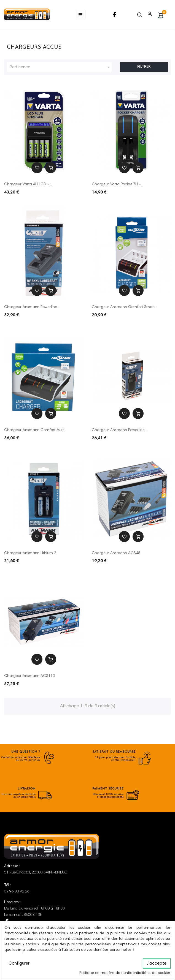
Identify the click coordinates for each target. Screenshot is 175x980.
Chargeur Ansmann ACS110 (29, 676)
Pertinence (61, 67)
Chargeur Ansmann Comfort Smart (123, 307)
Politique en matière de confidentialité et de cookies (125, 973)
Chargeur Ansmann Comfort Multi (34, 430)
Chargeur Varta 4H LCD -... (28, 184)
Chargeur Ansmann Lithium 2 (30, 553)
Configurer (19, 963)
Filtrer (144, 67)
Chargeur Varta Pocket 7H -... (118, 184)
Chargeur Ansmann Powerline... (32, 307)
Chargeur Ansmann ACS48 (116, 553)
